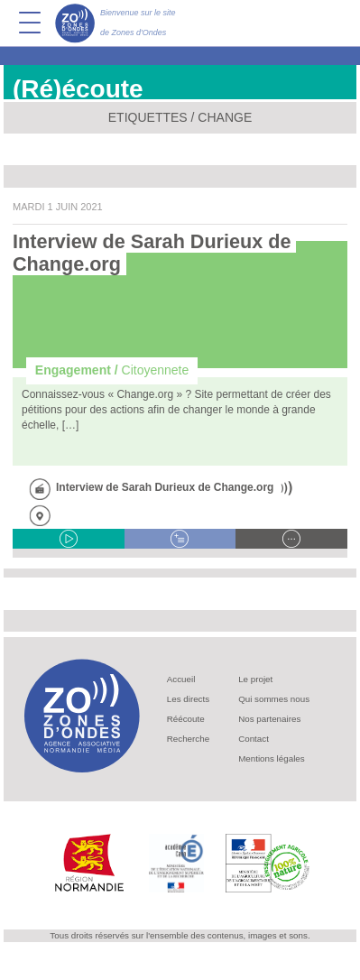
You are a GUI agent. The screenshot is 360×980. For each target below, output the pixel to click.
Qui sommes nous (274, 699)
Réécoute (186, 719)
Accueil (181, 679)
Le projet (255, 679)
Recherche (188, 739)
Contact (254, 739)
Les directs (188, 699)
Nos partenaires (269, 719)
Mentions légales (272, 758)
